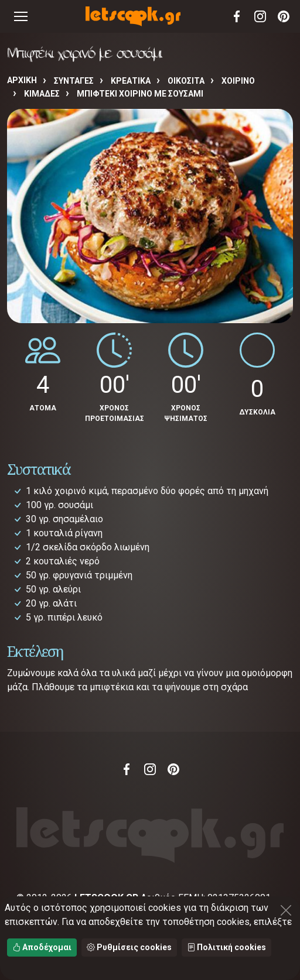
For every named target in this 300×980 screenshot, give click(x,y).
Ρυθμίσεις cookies (129, 947)
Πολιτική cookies (226, 947)
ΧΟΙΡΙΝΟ (238, 81)
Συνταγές (74, 81)
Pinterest (284, 16)
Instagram (260, 16)
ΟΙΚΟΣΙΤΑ (186, 81)
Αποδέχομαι (42, 947)
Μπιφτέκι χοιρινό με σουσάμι (140, 94)
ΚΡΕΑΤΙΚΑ (131, 81)
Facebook (237, 16)
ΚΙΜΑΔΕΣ (42, 94)
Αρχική (22, 80)
